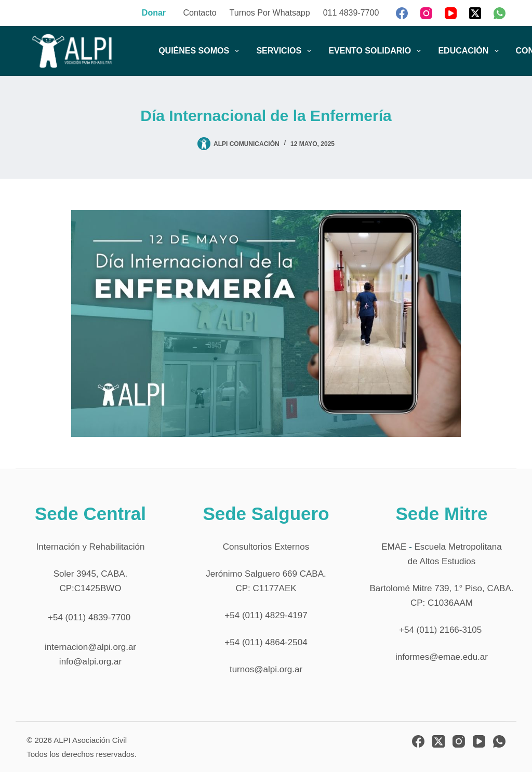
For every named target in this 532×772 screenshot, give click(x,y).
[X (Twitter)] (475, 13)
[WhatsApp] (500, 13)
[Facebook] (402, 13)
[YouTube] (451, 13)
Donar (154, 13)
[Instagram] (426, 13)
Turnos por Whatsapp (270, 13)
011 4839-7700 (351, 13)
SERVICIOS (286, 51)
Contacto (200, 13)
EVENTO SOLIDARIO (377, 51)
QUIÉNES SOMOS (201, 51)
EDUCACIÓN (470, 51)
